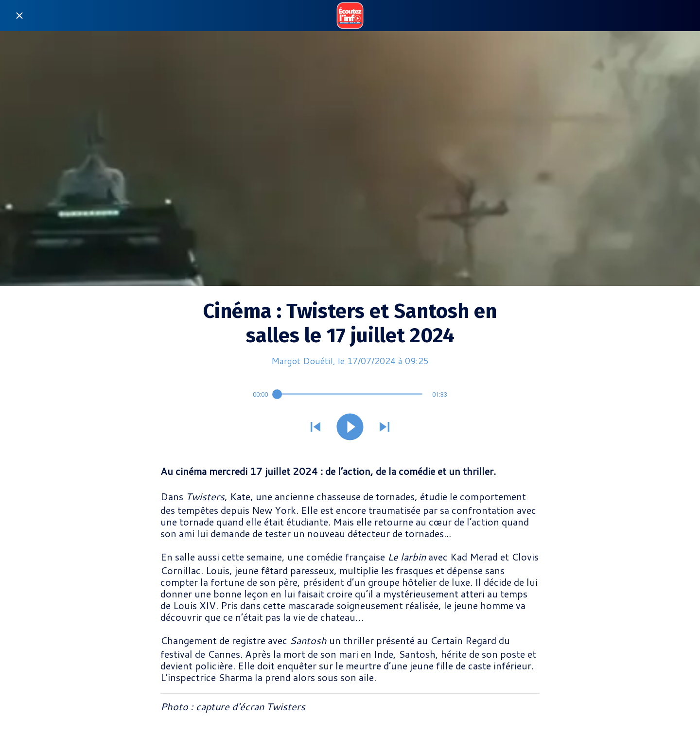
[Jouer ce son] (350, 428)
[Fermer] (19, 16)
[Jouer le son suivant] (385, 428)
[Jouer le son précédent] (315, 428)
